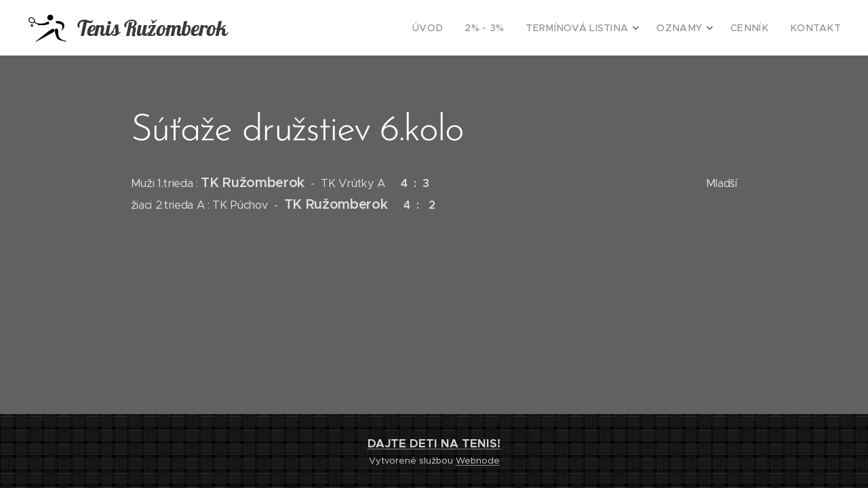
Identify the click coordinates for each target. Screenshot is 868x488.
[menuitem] (461, 28)
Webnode (478, 461)
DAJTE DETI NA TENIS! (434, 443)
